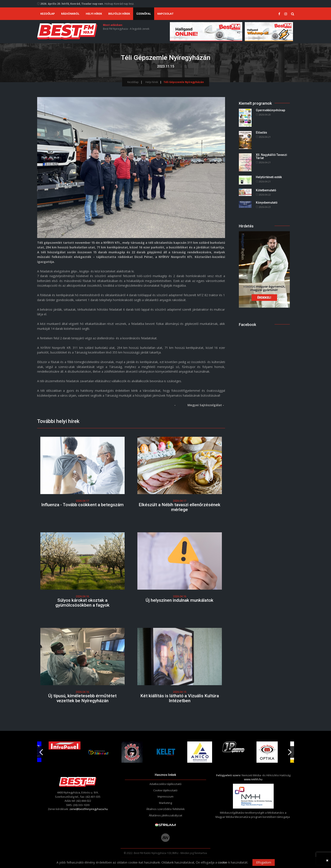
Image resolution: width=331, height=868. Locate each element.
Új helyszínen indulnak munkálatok (180, 600)
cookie (223, 862)
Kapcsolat (165, 14)
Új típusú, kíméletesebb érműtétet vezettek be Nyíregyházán (82, 698)
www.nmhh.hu (253, 779)
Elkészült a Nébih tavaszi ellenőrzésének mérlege (180, 507)
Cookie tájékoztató (165, 790)
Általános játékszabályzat (165, 815)
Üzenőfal (144, 14)
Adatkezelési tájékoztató (165, 784)
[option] (132, 752)
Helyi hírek (94, 14)
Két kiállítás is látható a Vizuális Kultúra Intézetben (180, 698)
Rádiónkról (70, 14)
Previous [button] (41, 750)
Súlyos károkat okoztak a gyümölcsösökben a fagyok (82, 603)
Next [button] (290, 750)
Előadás (261, 132)
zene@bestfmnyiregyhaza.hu (89, 809)
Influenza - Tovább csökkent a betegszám (82, 505)
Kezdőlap (48, 14)
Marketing (165, 803)
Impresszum (165, 796)
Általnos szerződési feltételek (165, 809)
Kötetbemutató (266, 190)
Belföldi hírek (119, 14)
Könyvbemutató (267, 203)
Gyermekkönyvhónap (270, 110)
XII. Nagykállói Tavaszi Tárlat (271, 156)
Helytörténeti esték (269, 177)
